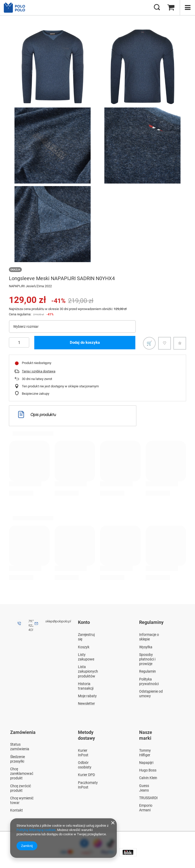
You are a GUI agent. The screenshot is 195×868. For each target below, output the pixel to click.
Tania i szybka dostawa (39, 371)
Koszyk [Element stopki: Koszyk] (84, 646)
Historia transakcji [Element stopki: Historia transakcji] (86, 685)
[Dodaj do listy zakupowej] (149, 343)
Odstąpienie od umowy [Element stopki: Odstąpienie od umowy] (151, 693)
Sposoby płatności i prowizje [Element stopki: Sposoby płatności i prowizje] (147, 659)
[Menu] (187, 8)
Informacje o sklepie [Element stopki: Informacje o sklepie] (149, 636)
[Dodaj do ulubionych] (180, 343)
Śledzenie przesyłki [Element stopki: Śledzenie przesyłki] (18, 758)
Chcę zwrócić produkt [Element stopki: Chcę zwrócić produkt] (21, 787)
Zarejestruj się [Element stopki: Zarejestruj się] (86, 636)
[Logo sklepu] (16, 8)
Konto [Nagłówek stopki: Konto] (84, 622)
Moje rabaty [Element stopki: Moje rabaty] (87, 695)
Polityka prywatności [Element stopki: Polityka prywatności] (149, 681)
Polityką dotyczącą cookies (36, 830)
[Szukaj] (157, 8)
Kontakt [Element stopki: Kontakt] (17, 809)
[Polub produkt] (165, 343)
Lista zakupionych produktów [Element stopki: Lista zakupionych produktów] (88, 671)
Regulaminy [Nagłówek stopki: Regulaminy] (151, 622)
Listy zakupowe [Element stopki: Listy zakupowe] (86, 656)
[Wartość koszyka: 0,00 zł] (171, 8)
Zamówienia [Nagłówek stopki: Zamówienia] (23, 732)
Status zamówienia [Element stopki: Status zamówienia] (20, 746)
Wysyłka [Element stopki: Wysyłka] (146, 646)
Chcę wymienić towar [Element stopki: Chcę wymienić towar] (22, 799)
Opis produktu (37, 414)
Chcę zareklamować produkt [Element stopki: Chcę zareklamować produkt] (22, 772)
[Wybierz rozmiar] (72, 327)
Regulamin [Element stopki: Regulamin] (148, 671)
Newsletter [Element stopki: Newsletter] (86, 703)
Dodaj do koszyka (85, 342)
